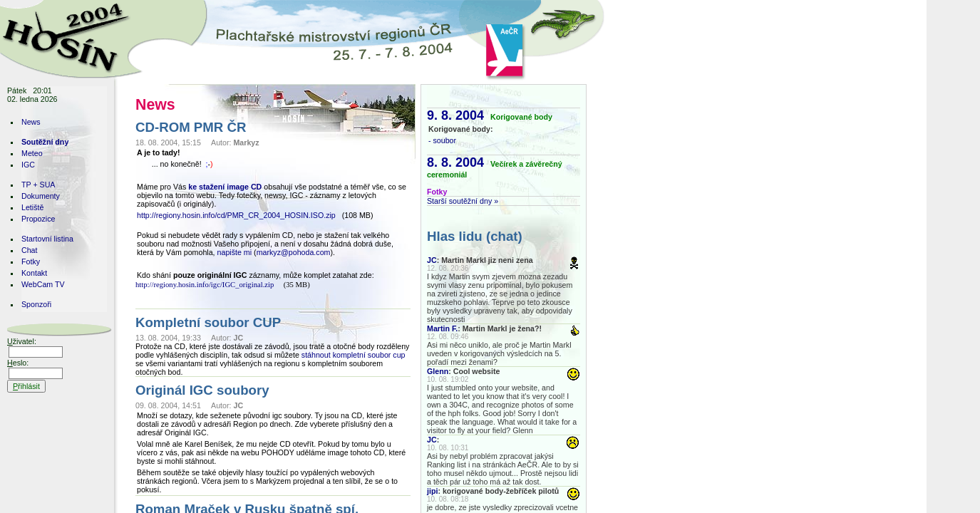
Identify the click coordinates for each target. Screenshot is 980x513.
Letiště (32, 207)
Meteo (32, 153)
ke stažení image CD (225, 187)
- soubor (442, 140)
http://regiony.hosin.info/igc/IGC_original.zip (205, 285)
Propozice (38, 219)
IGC (28, 165)
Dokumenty (41, 196)
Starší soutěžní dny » (463, 201)
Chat (30, 250)
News (31, 122)
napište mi (235, 252)
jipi (432, 491)
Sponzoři (36, 304)
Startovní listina (47, 239)
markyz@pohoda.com (294, 252)
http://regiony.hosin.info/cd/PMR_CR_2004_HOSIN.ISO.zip (236, 215)
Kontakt (34, 273)
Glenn (438, 371)
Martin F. (442, 328)
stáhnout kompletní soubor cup (354, 355)
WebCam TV (43, 284)
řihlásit (26, 386)
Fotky (31, 261)
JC (432, 260)
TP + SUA (38, 185)
